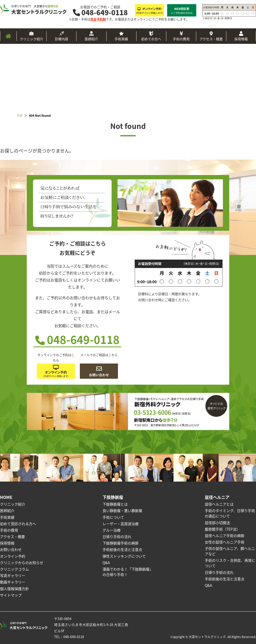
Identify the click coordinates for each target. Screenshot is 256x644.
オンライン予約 (13, 556)
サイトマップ (11, 595)
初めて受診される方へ (18, 524)
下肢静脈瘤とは (115, 504)
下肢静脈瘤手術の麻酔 (121, 543)
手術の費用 (181, 39)
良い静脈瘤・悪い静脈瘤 (122, 510)
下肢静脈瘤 (113, 497)
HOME (6, 497)
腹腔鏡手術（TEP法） (222, 529)
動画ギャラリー (13, 582)
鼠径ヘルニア (217, 497)
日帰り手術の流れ (117, 536)
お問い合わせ (11, 549)
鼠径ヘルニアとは (219, 504)
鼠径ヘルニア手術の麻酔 (225, 535)
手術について (113, 517)
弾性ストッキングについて (124, 556)
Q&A (106, 563)
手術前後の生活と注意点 (122, 549)
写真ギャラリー (13, 575)
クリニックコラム (14, 569)
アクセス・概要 (211, 39)
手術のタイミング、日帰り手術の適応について (230, 513)
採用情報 (241, 39)
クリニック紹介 (32, 39)
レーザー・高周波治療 (121, 524)
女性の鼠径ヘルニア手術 (225, 542)
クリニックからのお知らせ (22, 563)
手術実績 (121, 39)
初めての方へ (151, 39)
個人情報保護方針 (14, 589)
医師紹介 (91, 39)
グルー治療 (112, 530)
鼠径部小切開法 (217, 523)
